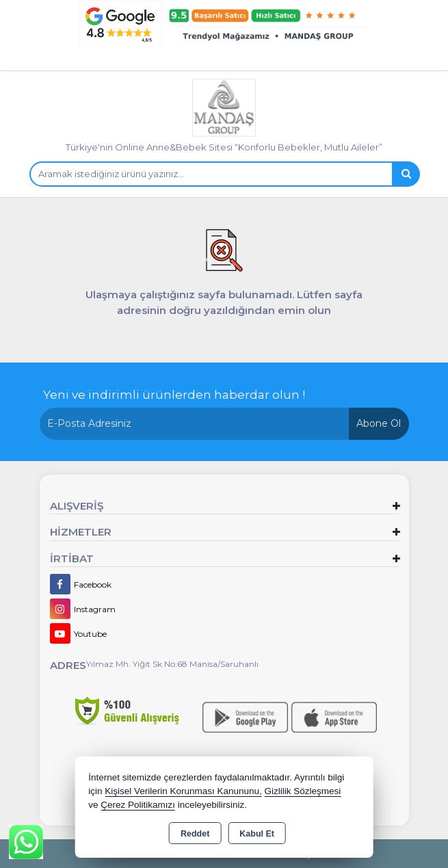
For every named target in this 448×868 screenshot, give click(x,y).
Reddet (195, 834)
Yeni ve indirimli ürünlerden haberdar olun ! (174, 395)
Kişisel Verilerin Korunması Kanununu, (183, 791)
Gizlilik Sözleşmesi (303, 791)
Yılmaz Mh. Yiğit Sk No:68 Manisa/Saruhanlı (172, 664)
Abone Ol (379, 423)
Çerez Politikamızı (138, 805)
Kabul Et (257, 834)
